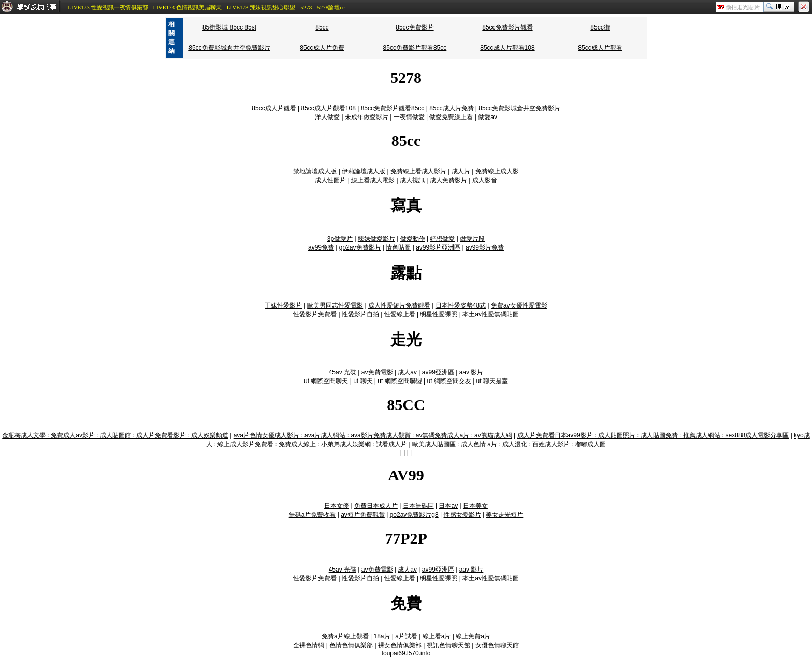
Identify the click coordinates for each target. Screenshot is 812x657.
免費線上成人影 (497, 171)
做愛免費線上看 (451, 117)
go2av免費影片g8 (414, 515)
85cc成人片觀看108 (507, 48)
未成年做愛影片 (367, 117)
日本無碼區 (418, 506)
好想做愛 (442, 239)
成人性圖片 (330, 180)
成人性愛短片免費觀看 (399, 305)
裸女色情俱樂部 (400, 645)
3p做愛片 (340, 239)
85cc (322, 27)
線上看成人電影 (373, 180)
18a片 (382, 636)
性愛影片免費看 (315, 314)
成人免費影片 (448, 180)
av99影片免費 (485, 247)
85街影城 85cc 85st (229, 27)
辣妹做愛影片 (376, 239)
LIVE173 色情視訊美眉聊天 (187, 7)
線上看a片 (437, 636)
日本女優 (337, 506)
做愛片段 (472, 239)
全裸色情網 (309, 645)
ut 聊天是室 (492, 381)
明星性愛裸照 (439, 314)
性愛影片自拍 (360, 314)
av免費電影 (377, 372)
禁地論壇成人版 (315, 171)
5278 (306, 7)
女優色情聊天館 (497, 645)
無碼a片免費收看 (313, 515)
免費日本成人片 (376, 506)
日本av (448, 506)
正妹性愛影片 (283, 305)
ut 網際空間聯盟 (400, 381)
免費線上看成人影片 (418, 171)
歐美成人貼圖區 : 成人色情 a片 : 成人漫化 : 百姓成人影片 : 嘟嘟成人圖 (509, 444)
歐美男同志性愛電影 (335, 305)
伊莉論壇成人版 (364, 171)
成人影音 (485, 180)
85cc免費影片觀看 (507, 27)
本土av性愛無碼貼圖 (491, 314)
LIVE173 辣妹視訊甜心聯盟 (261, 7)
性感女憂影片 (462, 515)
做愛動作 (413, 239)
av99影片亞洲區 (438, 247)
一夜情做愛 (409, 117)
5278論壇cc (331, 7)
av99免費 (321, 247)
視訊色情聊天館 (448, 645)
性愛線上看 (400, 314)
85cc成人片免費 (322, 48)
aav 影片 (472, 372)
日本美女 (475, 506)
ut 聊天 (363, 381)
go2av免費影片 (360, 247)
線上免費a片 (473, 636)
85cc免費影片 (415, 27)
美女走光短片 (504, 515)
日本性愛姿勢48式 (461, 305)
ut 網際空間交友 (449, 381)
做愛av (488, 117)
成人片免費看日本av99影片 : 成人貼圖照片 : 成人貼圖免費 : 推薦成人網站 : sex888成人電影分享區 (653, 435)
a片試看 (406, 636)
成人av (407, 372)
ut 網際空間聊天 (326, 381)
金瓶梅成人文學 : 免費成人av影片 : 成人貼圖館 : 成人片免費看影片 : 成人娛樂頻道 (115, 435)
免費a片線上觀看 (345, 636)
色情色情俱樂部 (351, 645)
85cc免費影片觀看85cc (415, 48)
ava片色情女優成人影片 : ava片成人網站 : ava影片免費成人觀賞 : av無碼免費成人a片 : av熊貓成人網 (373, 435)
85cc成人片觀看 (600, 48)
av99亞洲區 (438, 372)
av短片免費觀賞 (363, 515)
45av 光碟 (343, 372)
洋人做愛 (327, 117)
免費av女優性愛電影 (519, 305)
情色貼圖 (398, 247)
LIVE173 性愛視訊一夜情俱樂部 (108, 7)
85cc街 (600, 27)
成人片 (461, 171)
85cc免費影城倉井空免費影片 (229, 48)
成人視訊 (412, 180)
